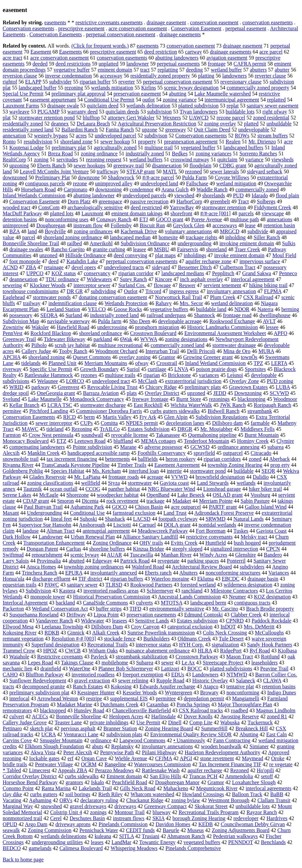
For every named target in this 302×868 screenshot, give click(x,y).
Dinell (175, 722)
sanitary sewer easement (273, 106)
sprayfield (204, 453)
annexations (279, 219)
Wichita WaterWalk (191, 405)
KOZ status (64, 273)
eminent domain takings (137, 213)
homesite (168, 237)
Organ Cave (94, 758)
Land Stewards (213, 483)
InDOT (228, 627)
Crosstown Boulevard (153, 333)
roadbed (239, 710)
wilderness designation (248, 585)
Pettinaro (12, 728)
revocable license (130, 435)
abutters (258, 70)
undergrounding (195, 243)
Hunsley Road (89, 710)
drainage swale (63, 106)
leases (97, 842)
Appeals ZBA (73, 770)
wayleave (19, 112)
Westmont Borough (228, 800)
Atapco (211, 687)
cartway (193, 52)
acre (289, 142)
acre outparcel (186, 507)
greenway (176, 130)
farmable (260, 423)
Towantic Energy (157, 842)
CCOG (93, 489)
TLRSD (114, 585)
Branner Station (120, 728)
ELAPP (33, 82)
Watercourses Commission (162, 764)
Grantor (167, 357)
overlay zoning (135, 357)
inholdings (195, 255)
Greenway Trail (19, 339)
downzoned (15, 177)
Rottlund (270, 657)
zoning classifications (50, 483)
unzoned (48, 255)
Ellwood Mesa (18, 627)
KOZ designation (273, 597)
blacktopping (252, 399)
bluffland (123, 441)
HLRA (205, 651)
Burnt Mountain (262, 435)
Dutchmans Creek (119, 704)
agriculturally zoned (115, 148)
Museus (196, 830)
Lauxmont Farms (21, 106)
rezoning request (104, 160)
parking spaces (203, 561)
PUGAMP (48, 112)
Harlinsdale (164, 716)
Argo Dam (36, 824)
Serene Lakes (17, 495)
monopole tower (48, 597)
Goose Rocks (128, 309)
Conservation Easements (56, 34)
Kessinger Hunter (96, 693)
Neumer (237, 597)
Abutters (188, 573)
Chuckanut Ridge (145, 800)
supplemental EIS (129, 698)
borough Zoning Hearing (199, 818)
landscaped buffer (38, 88)
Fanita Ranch (120, 130)
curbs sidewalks (82, 776)
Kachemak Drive (139, 231)
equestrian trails (20, 585)
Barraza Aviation (101, 393)
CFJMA (163, 758)
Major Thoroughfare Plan (245, 704)
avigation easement (227, 58)
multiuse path (245, 219)
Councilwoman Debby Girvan (253, 824)
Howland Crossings (203, 794)
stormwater (140, 483)
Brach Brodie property (270, 609)
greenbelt (220, 201)
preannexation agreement (191, 142)
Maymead (252, 758)
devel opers (84, 267)
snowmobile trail (21, 459)
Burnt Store (189, 399)
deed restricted (146, 207)
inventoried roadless (93, 675)
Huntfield (215, 543)
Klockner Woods (48, 285)
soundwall (92, 435)
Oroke (278, 758)
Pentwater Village (54, 764)
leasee (140, 249)
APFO (281, 333)
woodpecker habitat (118, 495)
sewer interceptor (54, 423)
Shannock (204, 315)
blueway (162, 812)
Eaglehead (14, 297)
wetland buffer (226, 70)
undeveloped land (159, 183)
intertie (174, 471)
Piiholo (39, 345)
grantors (74, 782)
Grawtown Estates (248, 387)
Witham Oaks (103, 651)
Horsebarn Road (38, 189)
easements (55, 22)
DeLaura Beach (93, 124)
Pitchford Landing (49, 411)
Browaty (209, 693)
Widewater (92, 621)
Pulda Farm (194, 177)
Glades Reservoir (48, 477)
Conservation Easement (196, 28)
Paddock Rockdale (271, 621)
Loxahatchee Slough (254, 782)
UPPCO (35, 273)
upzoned (196, 393)
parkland (103, 339)
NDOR (242, 309)
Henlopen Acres (126, 716)
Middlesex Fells (258, 429)
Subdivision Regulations (222, 417)
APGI (186, 758)
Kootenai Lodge (27, 148)
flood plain (287, 195)
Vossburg (260, 495)
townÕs (249, 357)
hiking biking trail (268, 285)
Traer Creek (247, 249)
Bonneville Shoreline (78, 716)
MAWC (30, 429)
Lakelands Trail (95, 788)
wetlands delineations (64, 836)
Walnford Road (148, 567)
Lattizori (170, 669)
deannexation (23, 279)
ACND (10, 267)
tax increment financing (72, 459)
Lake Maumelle (45, 399)
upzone (150, 130)
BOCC (195, 669)
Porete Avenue (207, 219)
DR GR (75, 291)
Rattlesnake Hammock (49, 375)
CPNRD (235, 621)
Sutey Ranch (133, 279)
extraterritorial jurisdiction (193, 381)
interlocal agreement (253, 279)
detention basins (20, 219)
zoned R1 (277, 716)
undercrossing (112, 327)
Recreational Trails (108, 645)
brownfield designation (220, 477)
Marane (128, 447)
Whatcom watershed (152, 794)
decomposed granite (44, 687)
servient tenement (222, 285)
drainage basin (263, 579)
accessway (111, 76)
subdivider (61, 82)
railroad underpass (166, 315)
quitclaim (227, 160)
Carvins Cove (17, 740)
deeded (40, 64)
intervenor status (153, 645)
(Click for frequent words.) (100, 46)
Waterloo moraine (170, 579)
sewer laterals (225, 172)
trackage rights (202, 237)
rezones (89, 375)
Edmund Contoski (204, 615)
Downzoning (248, 393)
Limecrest (40, 770)
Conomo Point (18, 788)
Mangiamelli (246, 698)
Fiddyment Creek (273, 207)
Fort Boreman (211, 531)
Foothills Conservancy (162, 453)
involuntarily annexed (114, 573)
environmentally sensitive (177, 609)
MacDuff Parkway (22, 213)
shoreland (216, 249)
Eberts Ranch (52, 166)
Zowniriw (13, 327)
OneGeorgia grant (56, 393)
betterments (118, 459)
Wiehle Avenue (131, 758)
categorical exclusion (190, 627)
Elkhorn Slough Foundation (55, 746)
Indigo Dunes (282, 693)
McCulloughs (269, 633)
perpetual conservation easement (121, 34)
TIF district (90, 579)
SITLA (126, 836)
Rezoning (82, 429)
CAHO (10, 675)
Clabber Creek (246, 615)
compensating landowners (37, 447)
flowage (162, 285)
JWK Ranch (233, 405)
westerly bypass (51, 136)
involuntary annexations (167, 746)
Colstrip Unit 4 (66, 812)
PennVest (13, 333)
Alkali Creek (106, 633)
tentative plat (240, 687)
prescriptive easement (81, 28)
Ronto (9, 142)
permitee (12, 411)
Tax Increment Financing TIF (230, 764)
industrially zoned (145, 154)
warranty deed (83, 112)
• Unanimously (189, 740)
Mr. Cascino (225, 609)
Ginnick (76, 633)
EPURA (74, 573)
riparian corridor (136, 273)
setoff (267, 776)
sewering (12, 285)
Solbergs (266, 201)
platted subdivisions (231, 669)
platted (251, 124)
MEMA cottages (158, 441)
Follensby (121, 225)
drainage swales (26, 249)
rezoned (193, 172)
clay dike (12, 794)
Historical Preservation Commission (112, 597)
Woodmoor (285, 399)
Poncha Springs (193, 704)
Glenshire (245, 555)
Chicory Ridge (161, 387)
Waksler (40, 327)
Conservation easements (28, 28)
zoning (41, 160)
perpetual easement (246, 28)
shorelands (214, 195)
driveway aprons (73, 824)
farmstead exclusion (134, 513)
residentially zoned (23, 124)
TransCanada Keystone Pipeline (76, 465)
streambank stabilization (142, 657)
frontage (217, 64)
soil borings (78, 794)
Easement (41, 52)
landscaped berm (208, 603)
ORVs (66, 800)
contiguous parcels (45, 183)
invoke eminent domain (239, 255)
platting (206, 76)
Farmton (12, 435)
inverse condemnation (69, 76)
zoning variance (180, 100)
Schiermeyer (160, 591)
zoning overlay (220, 124)
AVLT (269, 321)
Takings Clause (77, 663)
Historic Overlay (210, 681)
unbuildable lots (253, 806)
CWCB (73, 651)
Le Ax (188, 663)
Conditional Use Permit (109, 100)
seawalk (11, 830)
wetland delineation (232, 303)
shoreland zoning (47, 357)
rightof (10, 82)
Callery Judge (36, 351)
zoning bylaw (186, 800)
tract (145, 70)
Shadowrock (121, 177)
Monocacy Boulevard (26, 441)
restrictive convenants (209, 537)
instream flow (88, 225)
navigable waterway (69, 321)
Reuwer (187, 285)
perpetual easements (178, 64)
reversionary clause (241, 82)
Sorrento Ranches (258, 154)
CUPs (86, 423)
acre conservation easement (138, 28)
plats (132, 393)
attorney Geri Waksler (131, 118)
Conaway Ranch (114, 219)
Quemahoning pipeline (212, 435)
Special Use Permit (23, 94)
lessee (272, 327)
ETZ (61, 441)
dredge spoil (16, 393)
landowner (138, 64)
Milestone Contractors (234, 591)
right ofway (275, 112)
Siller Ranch (267, 237)
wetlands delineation (148, 106)
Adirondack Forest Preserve (224, 513)
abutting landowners (177, 58)
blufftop (91, 118)
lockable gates (44, 758)
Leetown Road (90, 441)
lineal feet (61, 519)
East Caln (277, 734)
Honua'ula (13, 579)
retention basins (279, 687)
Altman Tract (61, 531)
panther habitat (124, 489)
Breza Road (60, 154)
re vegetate (281, 764)
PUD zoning (280, 381)
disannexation (167, 166)
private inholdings (109, 722)
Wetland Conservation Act (60, 609)
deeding (194, 70)
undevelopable (254, 130)
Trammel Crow (19, 651)
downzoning (109, 189)
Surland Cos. (132, 285)
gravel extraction (92, 681)
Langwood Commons (142, 740)
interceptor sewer (92, 285)
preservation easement (137, 94)
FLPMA (273, 291)
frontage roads (124, 477)
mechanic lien (17, 669)
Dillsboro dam (227, 423)
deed (54, 261)
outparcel (233, 453)
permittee (166, 698)
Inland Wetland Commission (215, 363)
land (32, 231)
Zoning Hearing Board (169, 728)
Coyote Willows (232, 177)
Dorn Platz (79, 201)
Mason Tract (239, 657)
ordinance (101, 740)
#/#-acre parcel (158, 177)
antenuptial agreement (106, 531)
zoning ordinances (93, 231)
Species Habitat (68, 471)
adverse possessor (163, 447)
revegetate (169, 561)
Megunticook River (217, 788)
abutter (282, 70)
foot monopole (25, 261)
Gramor (216, 782)
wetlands (246, 483)
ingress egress (184, 291)
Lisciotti (122, 525)
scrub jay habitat (72, 345)
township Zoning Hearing (235, 465)
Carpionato (76, 189)
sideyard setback (265, 172)
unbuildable (279, 124)
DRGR (185, 429)
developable (264, 375)
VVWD (179, 477)
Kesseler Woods (140, 693)
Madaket (182, 501)
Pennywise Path (117, 752)
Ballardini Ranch (80, 130)
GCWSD (200, 447)
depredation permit (204, 698)
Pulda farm (110, 321)
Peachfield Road (130, 782)
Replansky (122, 746)
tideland (55, 429)
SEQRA (49, 315)
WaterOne (79, 669)
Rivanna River (18, 465)
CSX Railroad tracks (201, 710)
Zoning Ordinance (112, 543)
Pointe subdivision (93, 447)
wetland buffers (146, 160)
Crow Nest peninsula (51, 435)
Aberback (279, 459)
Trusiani (151, 836)
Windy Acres (213, 555)
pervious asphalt (78, 728)
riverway (12, 369)
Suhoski (88, 519)
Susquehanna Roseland (34, 615)
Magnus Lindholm (276, 710)
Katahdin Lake (82, 261)
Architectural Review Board (202, 567)
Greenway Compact (166, 806)
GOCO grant (170, 219)
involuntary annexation (231, 291)
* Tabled (12, 770)
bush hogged (247, 543)
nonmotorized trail (22, 818)
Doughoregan (51, 225)
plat (7, 118)
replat (232, 106)
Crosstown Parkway (197, 657)
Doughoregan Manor (177, 782)
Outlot (131, 291)
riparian (152, 375)
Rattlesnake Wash (161, 770)
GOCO (119, 507)
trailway (32, 303)
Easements (71, 52)
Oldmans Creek (194, 639)
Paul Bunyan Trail (43, 507)
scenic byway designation (191, 88)
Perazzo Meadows (115, 770)
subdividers (252, 567)
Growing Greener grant (208, 357)
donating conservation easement (113, 297)
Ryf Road (260, 651)
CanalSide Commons (105, 603)
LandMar (121, 842)
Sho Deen (140, 321)
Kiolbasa (288, 651)
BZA (14, 231)
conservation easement (214, 22)
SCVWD (279, 393)
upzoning (19, 166)
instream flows (129, 818)
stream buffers (273, 136)
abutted (77, 561)
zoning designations (186, 339)
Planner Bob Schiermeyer (126, 669)
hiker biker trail (265, 489)
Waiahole (19, 657)
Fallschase (197, 183)
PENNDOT (240, 842)
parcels (246, 213)
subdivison (156, 136)
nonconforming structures (233, 573)
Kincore (164, 279)
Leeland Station (63, 309)
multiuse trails (120, 375)
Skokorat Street (211, 806)
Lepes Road (41, 663)
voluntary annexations (188, 231)
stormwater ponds (52, 297)
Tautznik (33, 489)
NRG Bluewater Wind (172, 489)
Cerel (56, 818)
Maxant (11, 513)
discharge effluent (51, 579)
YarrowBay (182, 207)
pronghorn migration (157, 327)
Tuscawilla (141, 555)
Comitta (109, 423)
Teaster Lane (68, 722)
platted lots (62, 213)
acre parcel (271, 52)
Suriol (133, 369)
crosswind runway (190, 160)
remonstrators (17, 710)
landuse (31, 531)
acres (81, 136)
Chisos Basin (149, 507)
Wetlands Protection (126, 303)
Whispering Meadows (134, 848)
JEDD (220, 393)
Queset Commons (92, 357)
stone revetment (217, 758)
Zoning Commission (50, 830)
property (147, 142)
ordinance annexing (238, 447)
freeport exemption (143, 675)
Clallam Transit (274, 800)
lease (250, 225)
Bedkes (180, 154)
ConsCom (49, 207)
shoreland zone (76, 142)
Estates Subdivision (149, 429)
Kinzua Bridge (149, 549)
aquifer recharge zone (209, 261)
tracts (8, 687)
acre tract (12, 58)
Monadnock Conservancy (97, 399)
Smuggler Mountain (61, 740)
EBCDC (231, 579)
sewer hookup (115, 142)
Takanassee (168, 435)
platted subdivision (198, 106)
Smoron (65, 501)
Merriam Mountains (106, 363)
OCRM (89, 764)
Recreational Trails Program (209, 812)
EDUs (178, 675)
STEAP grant (141, 172)
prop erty (280, 465)
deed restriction (160, 52)
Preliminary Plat (53, 177)
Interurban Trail (162, 351)
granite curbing (109, 249)
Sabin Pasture (255, 501)
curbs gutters (44, 794)
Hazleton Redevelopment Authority (223, 752)
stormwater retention (224, 207)
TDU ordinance (62, 279)
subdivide (258, 231)
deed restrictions (73, 64)
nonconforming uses (67, 219)
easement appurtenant (53, 100)
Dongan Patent (42, 549)
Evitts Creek (184, 543)
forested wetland (198, 585)
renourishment (47, 555)
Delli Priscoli (201, 351)
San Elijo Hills (166, 776)
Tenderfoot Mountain (207, 441)
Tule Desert (231, 639)
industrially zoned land (115, 315)
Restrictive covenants (60, 657)
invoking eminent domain (247, 243)
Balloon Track (247, 794)
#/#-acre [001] (215, 213)
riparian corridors (222, 459)
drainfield (51, 669)
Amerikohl (101, 243)
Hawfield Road (73, 327)
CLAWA (272, 681)
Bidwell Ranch (224, 411)
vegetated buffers (202, 842)
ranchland (192, 591)
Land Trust (175, 513)
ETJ (144, 219)
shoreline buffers (107, 549)
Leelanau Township (62, 627)
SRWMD (216, 519)
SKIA (158, 818)
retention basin (279, 225)
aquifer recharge (205, 770)
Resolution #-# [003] (74, 639)
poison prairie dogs (216, 369)
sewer (167, 663)
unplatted (108, 64)
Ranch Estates (88, 687)
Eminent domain (124, 776)
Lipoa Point (106, 615)
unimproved (15, 225)
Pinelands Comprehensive (193, 848)
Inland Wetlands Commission (34, 195)
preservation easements (151, 615)
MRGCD (230, 231)
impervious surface (260, 261)
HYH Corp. (191, 645)
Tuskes (241, 531)
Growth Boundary (99, 369)
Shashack (115, 519)
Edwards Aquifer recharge (168, 687)
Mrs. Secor (191, 303)
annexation (14, 136)
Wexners (172, 118)
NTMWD (237, 675)
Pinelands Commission (123, 824)
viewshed (184, 195)
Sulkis (289, 243)
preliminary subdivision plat (39, 693)
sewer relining (133, 681)
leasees (120, 621)
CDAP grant (36, 501)
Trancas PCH (203, 776)
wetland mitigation (236, 183)
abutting (178, 94)
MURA (266, 351)
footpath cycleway (178, 519)
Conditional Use (87, 513)
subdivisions (16, 381)
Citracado (261, 453)
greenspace (110, 201)
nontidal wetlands (217, 525)
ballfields (148, 459)
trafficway (108, 172)
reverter (127, 82)
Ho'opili (265, 770)
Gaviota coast (174, 483)
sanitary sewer (82, 585)
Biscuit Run (152, 225)
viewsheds (283, 160)
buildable (244, 471)
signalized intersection (234, 549)
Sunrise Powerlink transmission (161, 633)
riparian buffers (127, 579)
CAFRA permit (250, 64)
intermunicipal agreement (232, 100)
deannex (60, 124)
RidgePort (231, 651)
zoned (255, 459)
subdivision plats (124, 734)
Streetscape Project (223, 663)
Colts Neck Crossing (225, 633)
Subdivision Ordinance (145, 243)
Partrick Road (135, 561)
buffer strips (109, 609)
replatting (168, 70)
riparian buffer (95, 82)
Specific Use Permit (51, 369)
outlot (149, 100)
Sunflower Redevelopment (38, 681)
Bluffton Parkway (45, 675)
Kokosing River (20, 633)
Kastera (67, 591)
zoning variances (214, 154)
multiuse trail (159, 148)
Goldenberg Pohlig (23, 471)
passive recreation (149, 201)
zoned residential (271, 118)
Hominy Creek (253, 441)
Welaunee (48, 381)
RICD (70, 417)
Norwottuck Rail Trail (178, 297)
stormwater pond (208, 471)
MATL (170, 172)
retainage (54, 267)
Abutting (249, 734)
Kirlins (149, 88)
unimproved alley (114, 183)
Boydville (55, 231)
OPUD (10, 824)
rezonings (219, 399)
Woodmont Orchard (116, 351)
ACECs (40, 716)
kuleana (103, 836)
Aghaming (40, 800)
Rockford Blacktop (51, 333)
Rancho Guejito (68, 249)
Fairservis (187, 249)
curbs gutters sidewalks (175, 411)
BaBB (277, 794)
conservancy (97, 273)
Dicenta (90, 501)
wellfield (91, 483)
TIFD (135, 609)
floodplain (201, 166)
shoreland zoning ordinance (73, 237)
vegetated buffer (198, 148)
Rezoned (239, 770)
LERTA (279, 363)
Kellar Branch (24, 405)
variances (209, 375)
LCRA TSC (60, 405)
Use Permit (148, 722)
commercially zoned (257, 189)
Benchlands (273, 842)
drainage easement (166, 22)
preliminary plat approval (79, 94)
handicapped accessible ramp (99, 453)
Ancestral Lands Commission (189, 597)
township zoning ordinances (94, 567)
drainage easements (180, 34)
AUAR (114, 555)
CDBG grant (233, 166)
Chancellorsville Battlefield (141, 710)
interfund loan (144, 471)
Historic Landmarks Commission (223, 327)
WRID (16, 387)
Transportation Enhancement (54, 543)
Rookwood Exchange (232, 321)
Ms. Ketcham (106, 471)
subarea (276, 447)
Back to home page (23, 860)
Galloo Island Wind (266, 507)
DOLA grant (177, 525)
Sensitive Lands (152, 621)
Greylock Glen (189, 225)
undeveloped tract (111, 381)
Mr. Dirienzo (262, 142)
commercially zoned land (178, 345)
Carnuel (148, 525)
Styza (114, 483)
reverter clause (270, 76)
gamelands (40, 848)
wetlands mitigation (112, 88)
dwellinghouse (275, 315)
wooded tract (16, 207)
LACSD (142, 519)
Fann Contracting (232, 740)
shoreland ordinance (101, 333)
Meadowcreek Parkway (163, 531)
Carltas (74, 549)
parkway (40, 387)
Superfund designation (55, 645)
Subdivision (38, 591)
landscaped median (130, 237)
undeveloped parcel (116, 136)
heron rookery (181, 459)
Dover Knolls (198, 716)
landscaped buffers (243, 148)
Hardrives (277, 818)
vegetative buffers (169, 309)
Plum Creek (223, 297)
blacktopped (53, 710)
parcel (29, 237)
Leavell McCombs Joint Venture (54, 172)
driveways (125, 806)
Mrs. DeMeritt (259, 627)
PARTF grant (223, 507)
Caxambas (157, 704)
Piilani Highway (159, 752)
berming (290, 309)
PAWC (52, 585)
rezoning (74, 88)
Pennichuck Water (99, 830)
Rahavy (163, 303)
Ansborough (92, 525)
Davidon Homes (173, 824)
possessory (21, 315)
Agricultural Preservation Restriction (157, 124)
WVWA (149, 339)
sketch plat (41, 728)
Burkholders (156, 639)
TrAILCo (110, 429)
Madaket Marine (75, 704)
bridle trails (15, 764)
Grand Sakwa (257, 273)
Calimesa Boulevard (81, 848)
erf (71, 758)
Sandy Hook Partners (270, 645)
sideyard (161, 267)
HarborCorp (189, 201)
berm (89, 417)
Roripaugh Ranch (272, 405)
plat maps (166, 255)
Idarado (260, 195)
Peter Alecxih (78, 752)
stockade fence (120, 639)
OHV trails (151, 543)
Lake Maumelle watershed (223, 94)
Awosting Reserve (239, 716)
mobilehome (115, 663)
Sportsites (255, 369)
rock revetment (122, 501)
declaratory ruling (99, 800)
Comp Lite (201, 722)
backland (66, 603)
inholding (235, 237)
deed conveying (131, 255)
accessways (225, 225)
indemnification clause (72, 303)
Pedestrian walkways (235, 836)
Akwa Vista (43, 752)
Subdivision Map (21, 321)
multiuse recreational (120, 345)
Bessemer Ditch (195, 267)
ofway (142, 363)
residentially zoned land (28, 130)
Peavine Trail (274, 669)
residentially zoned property (160, 76)
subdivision (159, 112)
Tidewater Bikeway (65, 339)
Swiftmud (13, 555)
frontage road (237, 315)
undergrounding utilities (57, 842)
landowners (234, 76)
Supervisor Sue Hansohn (45, 525)
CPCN (273, 549)
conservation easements (268, 22)
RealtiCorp (14, 160)
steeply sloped (187, 549)
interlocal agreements (269, 788)
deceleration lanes (185, 423)
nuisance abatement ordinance (158, 651)
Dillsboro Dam (107, 627)
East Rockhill (148, 405)
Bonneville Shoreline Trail (31, 243)
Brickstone (179, 375)
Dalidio (261, 477)
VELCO (97, 309)
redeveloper (246, 818)
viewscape (273, 213)
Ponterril (236, 561)
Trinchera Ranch (40, 573)
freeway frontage (150, 399)
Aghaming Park (87, 507)
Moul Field (284, 255)
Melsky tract (254, 537)
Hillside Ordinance (85, 255)
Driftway (76, 615)
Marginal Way (18, 806)
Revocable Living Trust (112, 387)
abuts (97, 746)
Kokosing (121, 687)
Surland (74, 315)
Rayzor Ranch (262, 812)
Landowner (51, 537)
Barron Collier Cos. (276, 675)
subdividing (103, 291)
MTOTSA (171, 603)
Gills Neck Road (138, 788)
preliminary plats (203, 387)
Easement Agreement (177, 465)
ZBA (31, 267)
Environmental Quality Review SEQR (191, 734)
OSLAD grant (227, 495)
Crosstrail (167, 363)
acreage (155, 477)
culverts (145, 603)
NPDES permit (142, 423)
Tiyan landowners (199, 112)
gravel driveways (88, 806)
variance (254, 160)
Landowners (205, 675)
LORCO (75, 381)
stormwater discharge (103, 405)
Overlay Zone (244, 381)
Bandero (273, 555)
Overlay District (162, 393)
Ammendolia (239, 776)
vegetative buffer (72, 70)
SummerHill (214, 728)
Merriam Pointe (216, 501)
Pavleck (99, 657)
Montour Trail (129, 812)
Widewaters (99, 279)
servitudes (67, 160)
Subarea (145, 663)
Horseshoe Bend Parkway (30, 782)
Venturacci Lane (81, 734)
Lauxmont (92, 213)
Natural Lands (249, 519)
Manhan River (176, 555)
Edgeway (102, 561)
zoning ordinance (99, 154)
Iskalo (98, 782)
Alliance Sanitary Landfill (150, 537)
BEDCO (12, 848)
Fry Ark (148, 417)
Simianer (259, 746)
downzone (89, 177)
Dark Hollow (17, 537)
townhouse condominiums (31, 291)
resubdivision (38, 142)
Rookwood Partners (151, 585)
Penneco (288, 273)
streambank (260, 411)
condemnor (142, 189)
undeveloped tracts (124, 267)
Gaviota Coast (272, 531)
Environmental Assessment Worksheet (225, 333)
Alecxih (11, 453)
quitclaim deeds (123, 112)
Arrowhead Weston (58, 698)
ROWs (242, 136)
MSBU (161, 249)
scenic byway (85, 555)
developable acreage (180, 321)
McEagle (49, 495)
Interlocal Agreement (25, 603)
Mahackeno (176, 788)
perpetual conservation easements (142, 261)
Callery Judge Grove (25, 722)
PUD (238, 195)
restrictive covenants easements (109, 22)
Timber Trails (132, 465)
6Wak (126, 339)
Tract (243, 201)
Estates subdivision (197, 621)
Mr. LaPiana (87, 477)
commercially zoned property (258, 88)
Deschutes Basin (87, 818)
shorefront (182, 213)
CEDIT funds (140, 830)
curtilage (157, 369)
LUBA (283, 387)
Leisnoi (235, 375)
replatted (276, 100)
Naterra (265, 309)
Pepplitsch (223, 273)
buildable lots (240, 112)
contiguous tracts (252, 603)
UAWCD (199, 118)
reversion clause (20, 76)
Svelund (11, 399)
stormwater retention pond (47, 118)
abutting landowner (94, 195)
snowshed (51, 806)
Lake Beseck (191, 495)
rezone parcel (231, 118)
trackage (155, 501)
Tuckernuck (260, 722)
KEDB (206, 824)
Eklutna (206, 579)
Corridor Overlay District (30, 776)
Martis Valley (117, 417)
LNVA (181, 369)
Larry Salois (16, 561)
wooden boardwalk (221, 746)
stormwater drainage (234, 345)
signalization (226, 645)
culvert (17, 716)
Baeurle (171, 830)
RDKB (52, 633)
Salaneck (245, 681)
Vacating (12, 800)
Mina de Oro (237, 351)
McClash (148, 381)
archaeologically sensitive (95, 207)
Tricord (153, 291)
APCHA (11, 357)
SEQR (268, 471)
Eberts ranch (158, 573)
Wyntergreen (178, 693)
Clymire (285, 441)
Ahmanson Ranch (186, 836)
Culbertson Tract (238, 267)
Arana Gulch (175, 189)
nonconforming (243, 693)
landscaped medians (183, 273)
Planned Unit (63, 363)
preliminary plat (69, 148)
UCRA (49, 734)
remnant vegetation (23, 639)
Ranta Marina (56, 788)
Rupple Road (170, 681)
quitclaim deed (103, 106)
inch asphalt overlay (201, 279)
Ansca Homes (41, 567)
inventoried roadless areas (111, 591)
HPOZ (50, 651)
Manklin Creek (44, 453)
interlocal (19, 698)
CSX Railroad (258, 297)
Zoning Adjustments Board (241, 830)
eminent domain (115, 70)
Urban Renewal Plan (93, 537)
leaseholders (265, 663)
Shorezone (77, 495)
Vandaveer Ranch (54, 621)
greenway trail (129, 166)
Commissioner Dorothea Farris (109, 411)
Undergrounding (44, 513)
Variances (279, 573)
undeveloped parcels (145, 195)
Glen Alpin (176, 417)
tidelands (31, 363)
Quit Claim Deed (212, 130)
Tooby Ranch (73, 351)
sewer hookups (89, 166)
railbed (75, 243)
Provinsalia (49, 561)
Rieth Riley (111, 794)
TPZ (258, 363)
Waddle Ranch (212, 189)
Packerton (13, 609)
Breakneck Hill (252, 728)
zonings (98, 812)
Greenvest (68, 387)
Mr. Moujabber (216, 429)
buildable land (211, 309)
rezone (80, 183)
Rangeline (115, 764)
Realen (233, 142)
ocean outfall (64, 489)
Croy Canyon (145, 627)
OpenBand (158, 495)
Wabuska (230, 722)
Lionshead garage (222, 489)
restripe (94, 698)
